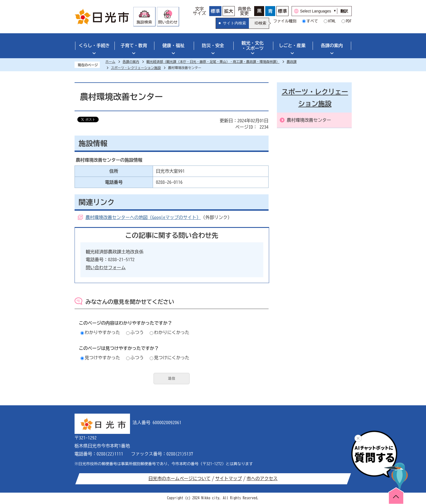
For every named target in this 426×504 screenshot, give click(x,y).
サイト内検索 (234, 23)
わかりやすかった (100, 332)
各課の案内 (332, 45)
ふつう (135, 332)
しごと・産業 (292, 45)
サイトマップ (229, 478)
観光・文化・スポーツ (252, 46)
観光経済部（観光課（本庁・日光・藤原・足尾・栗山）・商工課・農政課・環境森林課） (213, 62)
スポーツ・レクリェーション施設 (136, 68)
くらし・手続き (94, 45)
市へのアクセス (262, 478)
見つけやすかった (100, 358)
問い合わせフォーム (106, 268)
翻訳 (344, 11)
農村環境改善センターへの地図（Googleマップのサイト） (143, 217)
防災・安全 (213, 45)
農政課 (292, 62)
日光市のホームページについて (180, 478)
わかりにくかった (170, 332)
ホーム (110, 62)
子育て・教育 (134, 45)
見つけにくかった (170, 358)
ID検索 (261, 23)
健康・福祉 (174, 45)
